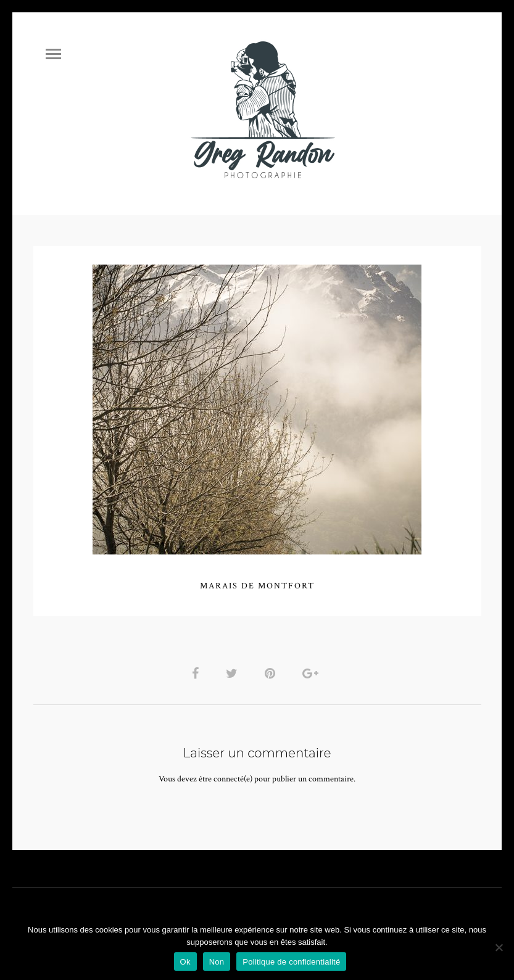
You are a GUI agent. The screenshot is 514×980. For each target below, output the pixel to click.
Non (217, 962)
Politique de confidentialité (291, 962)
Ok (185, 962)
